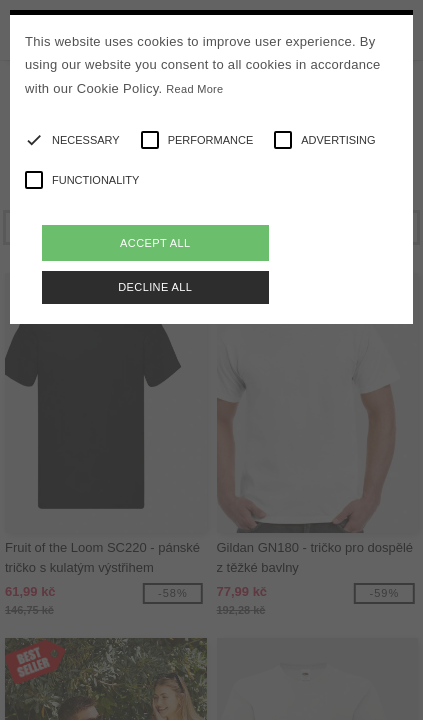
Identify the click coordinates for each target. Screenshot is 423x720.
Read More (194, 89)
